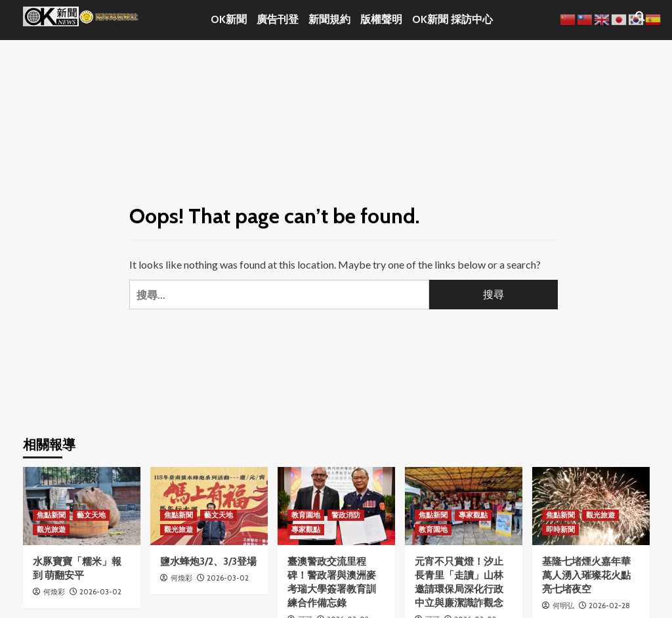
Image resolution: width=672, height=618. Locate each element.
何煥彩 (54, 592)
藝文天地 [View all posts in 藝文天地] (91, 515)
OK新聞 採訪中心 (452, 19)
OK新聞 (229, 19)
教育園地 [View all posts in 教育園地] (306, 515)
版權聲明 (381, 19)
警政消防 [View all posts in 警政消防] (346, 515)
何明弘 (563, 606)
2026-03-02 (100, 592)
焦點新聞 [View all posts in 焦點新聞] (51, 515)
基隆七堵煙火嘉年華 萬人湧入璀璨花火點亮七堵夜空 (586, 575)
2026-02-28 (609, 606)
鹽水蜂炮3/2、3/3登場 (208, 562)
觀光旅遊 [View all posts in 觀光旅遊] (51, 529)
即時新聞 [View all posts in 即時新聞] (560, 529)
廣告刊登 (278, 19)
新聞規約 (329, 19)
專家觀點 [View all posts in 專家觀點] (306, 529)
